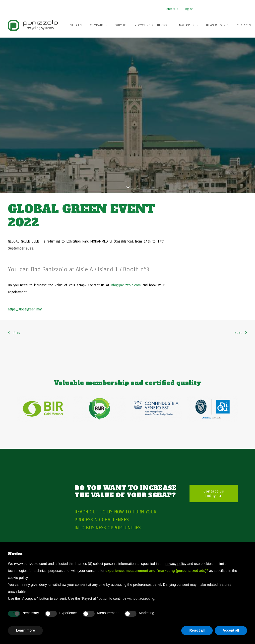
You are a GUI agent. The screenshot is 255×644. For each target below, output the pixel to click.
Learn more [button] (25, 630)
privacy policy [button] (176, 564)
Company (99, 25)
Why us (121, 25)
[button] (230, 10)
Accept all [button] (231, 630)
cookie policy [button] (18, 578)
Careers (171, 9)
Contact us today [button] (215, 471)
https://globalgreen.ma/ (25, 287)
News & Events (218, 25)
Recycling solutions (153, 25)
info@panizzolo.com (126, 263)
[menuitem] (172, 6)
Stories (76, 25)
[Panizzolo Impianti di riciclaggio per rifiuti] (33, 25)
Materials (189, 25)
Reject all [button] (197, 630)
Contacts (244, 25)
